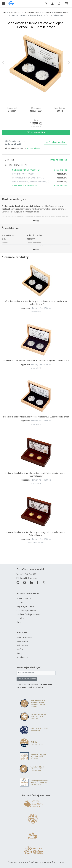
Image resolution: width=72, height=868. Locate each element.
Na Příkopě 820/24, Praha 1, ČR (26, 170)
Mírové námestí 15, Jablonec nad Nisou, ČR (31, 182)
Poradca (20, 618)
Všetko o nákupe (24, 598)
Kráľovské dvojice (61, 13)
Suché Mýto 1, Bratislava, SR (25, 186)
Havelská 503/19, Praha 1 (23, 174)
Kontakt (20, 602)
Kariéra (20, 649)
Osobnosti (46, 13)
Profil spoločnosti (24, 637)
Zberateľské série (32, 13)
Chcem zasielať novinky (27, 679)
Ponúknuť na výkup (56, 142)
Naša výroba (22, 641)
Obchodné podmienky (26, 610)
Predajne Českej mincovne (28, 614)
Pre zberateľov (15, 13)
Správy (19, 653)
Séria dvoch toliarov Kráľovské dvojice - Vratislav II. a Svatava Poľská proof (36, 417)
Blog (19, 622)
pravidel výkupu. (34, 148)
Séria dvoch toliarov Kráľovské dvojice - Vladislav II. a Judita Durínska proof (36, 360)
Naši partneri (22, 645)
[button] (7, 62)
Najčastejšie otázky (25, 606)
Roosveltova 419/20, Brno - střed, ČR (29, 178)
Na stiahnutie (22, 657)
